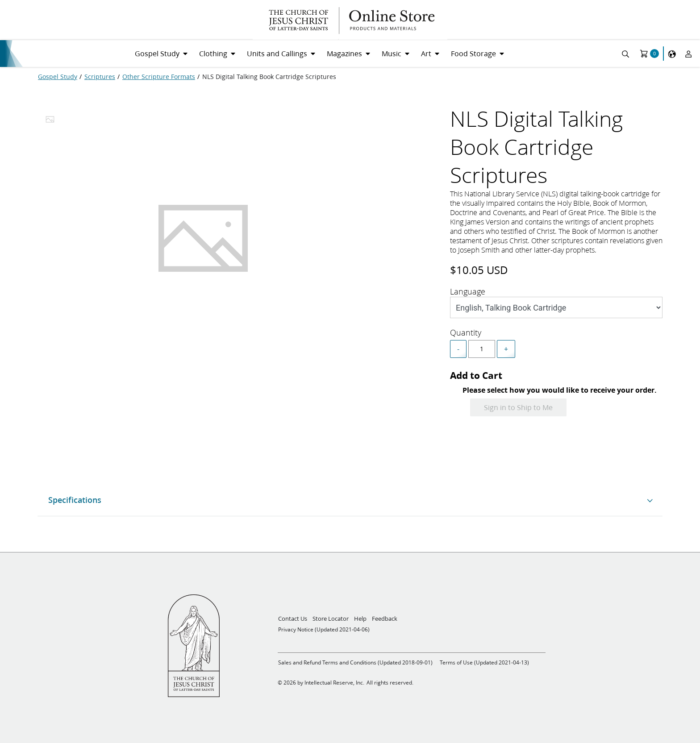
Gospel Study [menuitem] (157, 53)
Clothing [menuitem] (213, 53)
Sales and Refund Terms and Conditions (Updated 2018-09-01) (355, 662)
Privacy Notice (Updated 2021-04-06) (324, 629)
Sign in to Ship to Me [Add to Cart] (518, 407)
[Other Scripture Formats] (159, 77)
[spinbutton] (482, 349)
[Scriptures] (100, 77)
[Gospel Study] (58, 77)
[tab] (50, 122)
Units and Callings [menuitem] (277, 53)
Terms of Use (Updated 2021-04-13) (484, 662)
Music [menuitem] (392, 53)
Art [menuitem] (426, 53)
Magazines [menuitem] (344, 53)
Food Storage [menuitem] (473, 53)
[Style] (556, 307)
